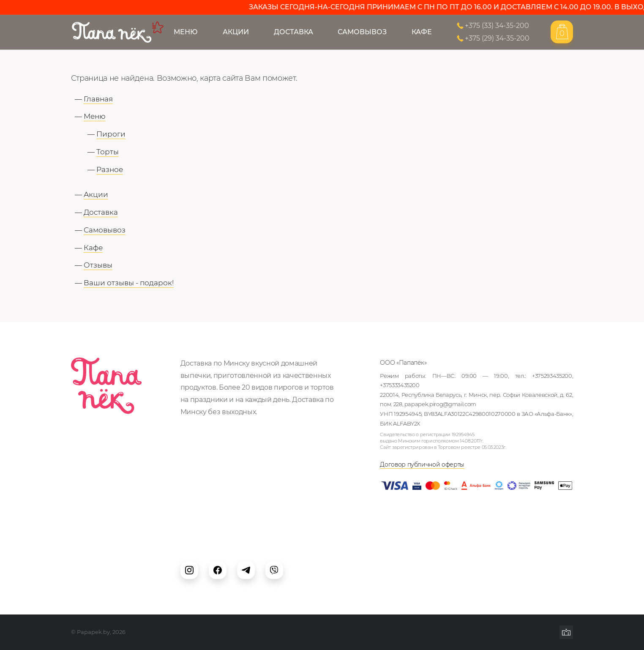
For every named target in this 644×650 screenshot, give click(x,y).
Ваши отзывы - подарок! (129, 283)
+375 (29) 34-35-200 (497, 38)
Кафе (422, 32)
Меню (186, 32)
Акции (236, 32)
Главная (98, 99)
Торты (108, 152)
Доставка (293, 32)
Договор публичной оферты (422, 464)
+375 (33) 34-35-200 (497, 25)
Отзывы (98, 265)
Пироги (111, 134)
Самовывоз (362, 32)
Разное (110, 169)
